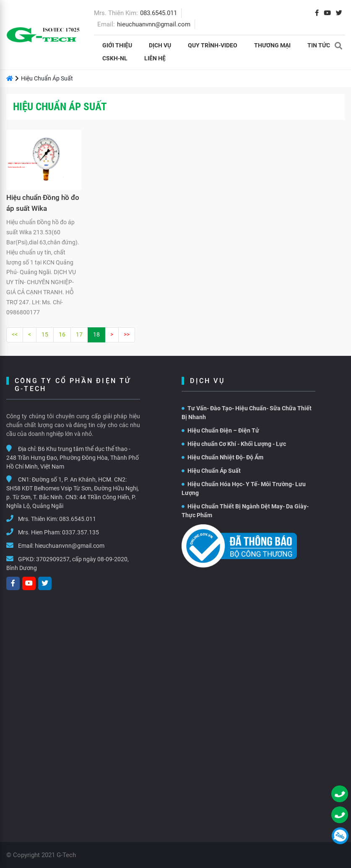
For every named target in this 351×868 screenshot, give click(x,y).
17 (79, 334)
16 (62, 334)
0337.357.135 (81, 532)
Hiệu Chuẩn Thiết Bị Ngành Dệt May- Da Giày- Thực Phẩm (245, 511)
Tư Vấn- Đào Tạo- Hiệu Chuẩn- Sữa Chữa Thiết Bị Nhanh (247, 413)
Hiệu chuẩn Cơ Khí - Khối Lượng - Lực (234, 444)
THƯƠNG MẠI (272, 45)
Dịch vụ (160, 45)
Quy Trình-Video (213, 45)
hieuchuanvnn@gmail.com (154, 24)
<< (15, 334)
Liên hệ (155, 58)
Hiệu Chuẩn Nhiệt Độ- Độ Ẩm (222, 457)
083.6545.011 (159, 13)
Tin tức (319, 45)
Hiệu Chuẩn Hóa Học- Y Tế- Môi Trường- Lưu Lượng (244, 488)
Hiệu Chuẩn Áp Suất (211, 471)
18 (96, 334)
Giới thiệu (117, 45)
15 (45, 334)
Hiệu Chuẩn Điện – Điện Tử (220, 430)
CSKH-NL (115, 58)
